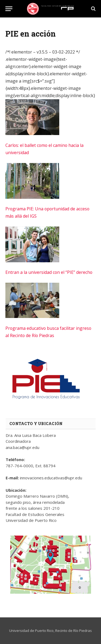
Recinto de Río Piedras (74, 631)
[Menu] (9, 9)
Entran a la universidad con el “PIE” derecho (49, 272)
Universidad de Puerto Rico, (32, 631)
